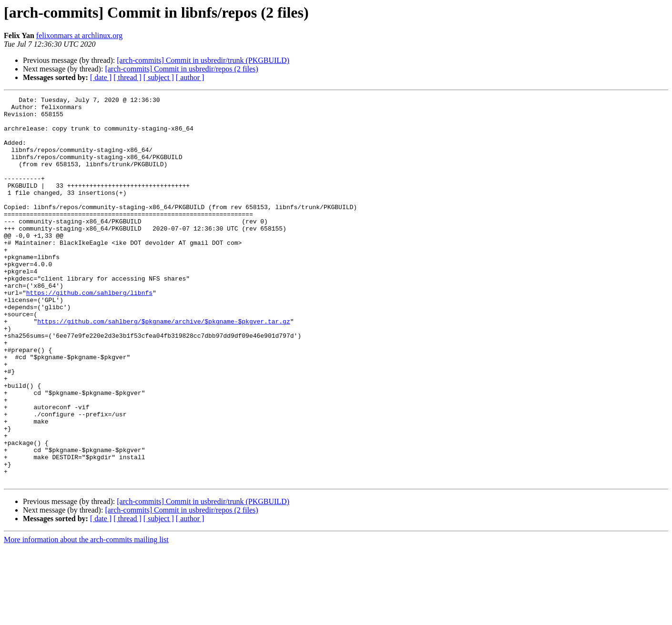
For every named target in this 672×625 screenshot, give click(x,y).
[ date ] (101, 77)
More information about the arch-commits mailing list (86, 617)
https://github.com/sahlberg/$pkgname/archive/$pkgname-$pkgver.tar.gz (163, 367)
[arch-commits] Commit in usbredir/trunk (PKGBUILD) (203, 60)
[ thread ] (127, 77)
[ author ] (190, 77)
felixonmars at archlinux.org (79, 35)
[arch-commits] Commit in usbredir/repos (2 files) (181, 69)
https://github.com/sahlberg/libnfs (89, 333)
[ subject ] (159, 77)
